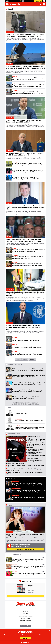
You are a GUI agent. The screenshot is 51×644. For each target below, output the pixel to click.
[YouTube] (22, 609)
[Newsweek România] (22, 4)
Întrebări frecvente (26, 621)
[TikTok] (29, 609)
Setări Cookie (26, 626)
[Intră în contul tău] (44, 1)
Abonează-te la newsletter (25, 549)
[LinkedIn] (32, 609)
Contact (26, 623)
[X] (19, 609)
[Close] (49, 631)
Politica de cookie (25, 618)
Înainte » (32, 359)
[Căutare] (41, 4)
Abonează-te (38, 1)
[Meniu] (44, 4)
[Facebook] (16, 609)
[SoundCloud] (35, 609)
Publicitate (26, 614)
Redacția (26, 612)
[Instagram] (26, 609)
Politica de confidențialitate (25, 616)
